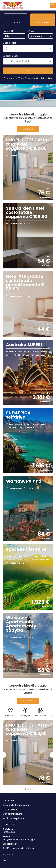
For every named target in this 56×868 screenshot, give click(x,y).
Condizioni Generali (13, 814)
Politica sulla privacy (13, 818)
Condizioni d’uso (45, 78)
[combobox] (12, 36)
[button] (1, 18)
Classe (32, 31)
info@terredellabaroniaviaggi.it (19, 840)
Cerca (28, 71)
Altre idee (28, 129)
